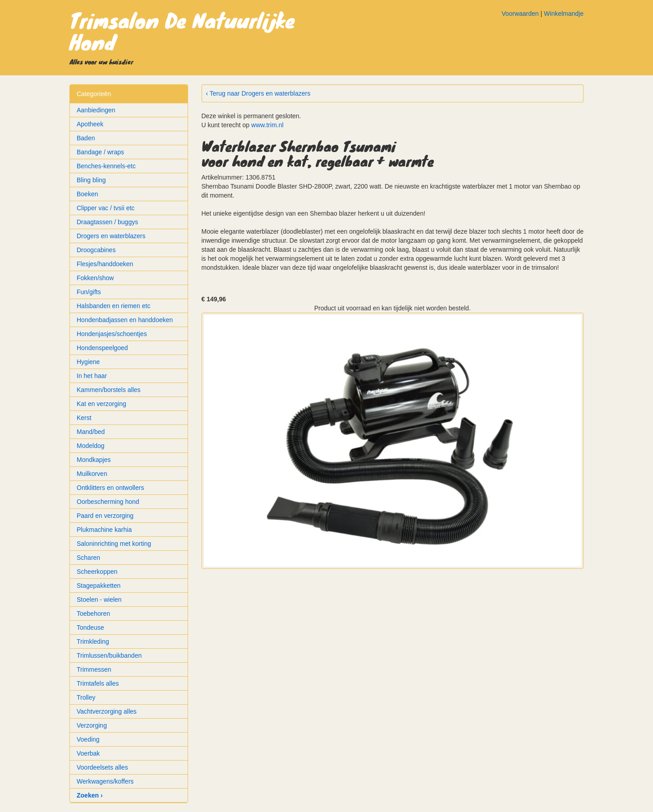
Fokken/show (95, 278)
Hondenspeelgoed (102, 348)
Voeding (88, 739)
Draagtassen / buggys (107, 222)
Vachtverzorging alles (107, 711)
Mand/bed (91, 432)
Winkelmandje (564, 14)
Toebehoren (93, 614)
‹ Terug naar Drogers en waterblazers (258, 93)
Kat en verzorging (101, 404)
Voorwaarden (520, 14)
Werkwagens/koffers (105, 781)
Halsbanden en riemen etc (113, 306)
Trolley (86, 697)
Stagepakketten (99, 586)
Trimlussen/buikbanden (109, 655)
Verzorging (92, 725)
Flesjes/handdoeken (105, 264)
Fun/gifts (89, 292)
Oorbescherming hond (108, 502)
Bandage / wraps (100, 152)
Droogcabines (96, 250)
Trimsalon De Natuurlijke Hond (182, 31)
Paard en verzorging (105, 516)
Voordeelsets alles (102, 767)
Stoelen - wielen (99, 600)
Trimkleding (93, 641)
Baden (86, 138)
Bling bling (91, 180)
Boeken (87, 194)
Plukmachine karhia (104, 530)
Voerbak (88, 753)
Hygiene (88, 362)
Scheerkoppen (97, 572)
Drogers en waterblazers (111, 236)
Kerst (84, 418)
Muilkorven (92, 474)
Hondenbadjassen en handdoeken (125, 320)
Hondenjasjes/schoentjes (112, 334)
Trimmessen (94, 669)
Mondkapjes (94, 460)
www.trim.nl (267, 125)
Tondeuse (90, 627)
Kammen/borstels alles (109, 390)
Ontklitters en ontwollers (110, 488)
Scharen (88, 558)
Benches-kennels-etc (106, 166)
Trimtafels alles (98, 683)
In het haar (92, 376)
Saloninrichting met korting (114, 544)
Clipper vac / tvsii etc (106, 208)
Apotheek (90, 124)
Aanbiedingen (96, 110)
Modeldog (91, 446)
